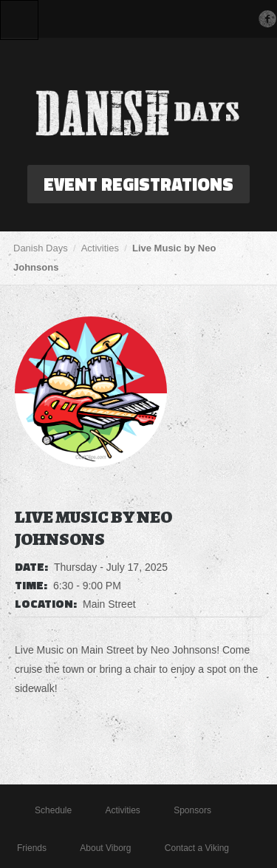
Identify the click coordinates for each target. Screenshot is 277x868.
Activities (100, 248)
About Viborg (105, 848)
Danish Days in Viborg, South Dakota (139, 113)
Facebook (267, 19)
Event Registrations (138, 184)
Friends (32, 848)
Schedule (53, 810)
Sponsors (192, 810)
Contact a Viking (197, 848)
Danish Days (41, 248)
